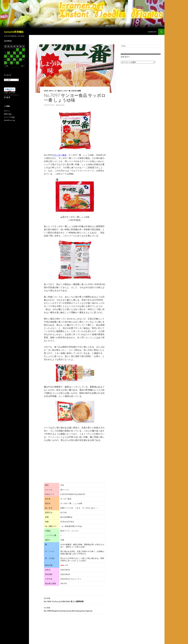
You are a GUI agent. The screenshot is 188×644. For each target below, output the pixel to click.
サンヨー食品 (60, 155)
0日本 (46, 91)
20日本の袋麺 (76, 91)
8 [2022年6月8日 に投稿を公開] (15, 53)
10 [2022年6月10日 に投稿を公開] (20, 53)
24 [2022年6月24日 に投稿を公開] (20, 59)
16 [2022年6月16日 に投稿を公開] (17, 56)
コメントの (9, 117)
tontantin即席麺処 (14, 32)
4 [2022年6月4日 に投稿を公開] (24, 50)
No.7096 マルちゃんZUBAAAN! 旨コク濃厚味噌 (75, 600)
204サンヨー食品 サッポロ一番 (59, 91)
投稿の (8, 114)
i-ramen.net (152, 32)
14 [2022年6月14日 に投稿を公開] (11, 56)
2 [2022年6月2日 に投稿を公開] (18, 50)
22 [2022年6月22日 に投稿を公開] (14, 59)
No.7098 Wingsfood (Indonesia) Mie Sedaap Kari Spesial (75, 609)
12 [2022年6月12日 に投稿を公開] (5, 56)
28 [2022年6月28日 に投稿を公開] (11, 63)
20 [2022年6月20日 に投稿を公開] (8, 59)
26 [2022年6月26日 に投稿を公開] (5, 63)
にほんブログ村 (9, 93)
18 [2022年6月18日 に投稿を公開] (23, 56)
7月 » (23, 66)
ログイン (7, 111)
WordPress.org (9, 120)
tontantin (61, 105)
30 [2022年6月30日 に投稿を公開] (17, 63)
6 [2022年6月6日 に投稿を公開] (9, 53)
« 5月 (6, 66)
